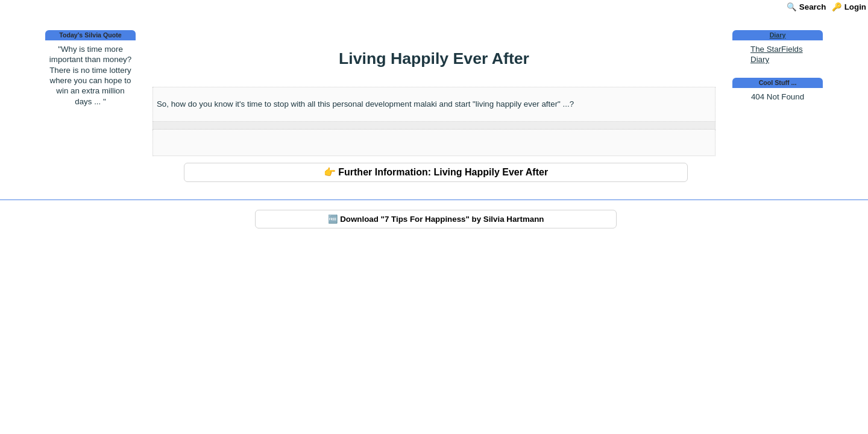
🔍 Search (806, 7)
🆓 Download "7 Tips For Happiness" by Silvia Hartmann (436, 219)
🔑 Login (849, 7)
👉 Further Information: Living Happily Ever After (436, 172)
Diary (778, 35)
